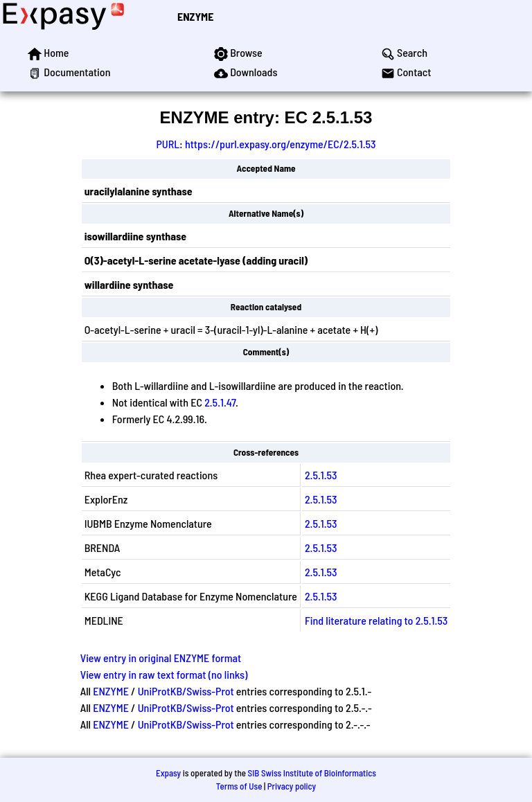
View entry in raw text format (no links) (164, 674)
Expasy (168, 773)
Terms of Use (239, 786)
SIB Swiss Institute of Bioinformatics (312, 773)
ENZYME (195, 16)
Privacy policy (292, 786)
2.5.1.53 (321, 475)
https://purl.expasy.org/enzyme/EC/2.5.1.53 (281, 144)
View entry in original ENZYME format (161, 658)
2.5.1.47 (220, 402)
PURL (168, 144)
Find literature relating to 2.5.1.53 (376, 620)
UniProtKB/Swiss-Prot (186, 691)
